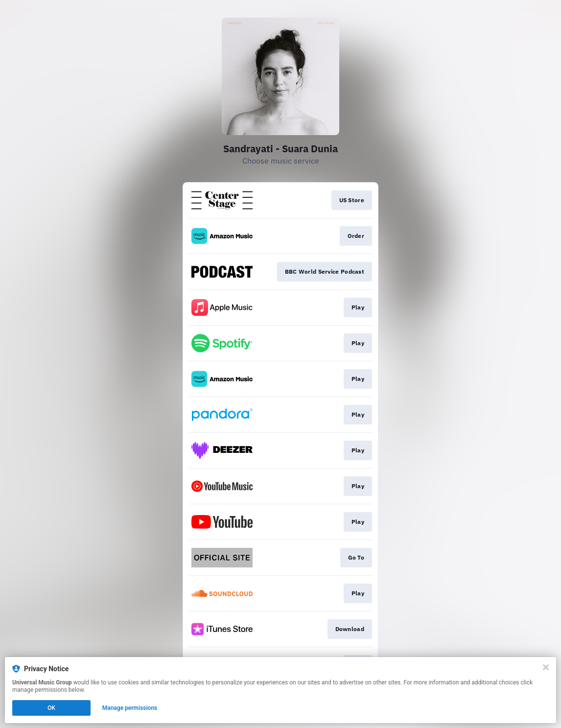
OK (51, 708)
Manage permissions (130, 708)
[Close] (546, 667)
